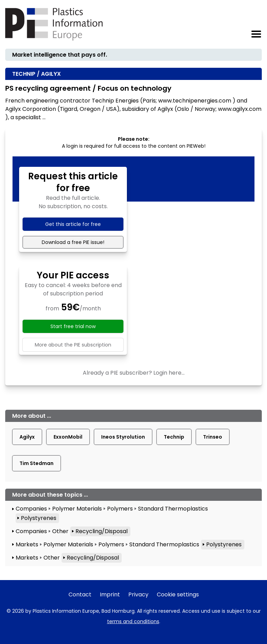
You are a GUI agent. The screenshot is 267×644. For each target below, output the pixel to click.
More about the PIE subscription (73, 345)
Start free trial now (73, 326)
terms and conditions (133, 621)
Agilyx (27, 437)
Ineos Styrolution (123, 437)
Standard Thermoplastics (173, 509)
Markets (27, 544)
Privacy (138, 594)
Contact (80, 594)
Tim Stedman (37, 463)
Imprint (110, 594)
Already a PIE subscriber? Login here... (134, 373)
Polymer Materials (77, 509)
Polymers (120, 509)
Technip (174, 437)
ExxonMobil (68, 437)
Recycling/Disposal (102, 531)
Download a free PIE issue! (73, 242)
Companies (31, 509)
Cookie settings (178, 594)
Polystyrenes (39, 518)
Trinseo (213, 437)
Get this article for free (73, 224)
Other (60, 531)
